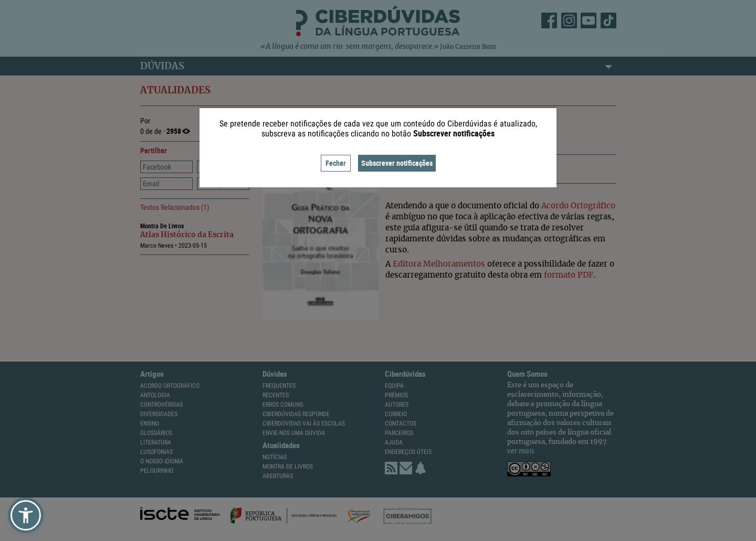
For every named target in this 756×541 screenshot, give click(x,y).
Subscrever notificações (397, 163)
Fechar (336, 163)
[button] (26, 515)
